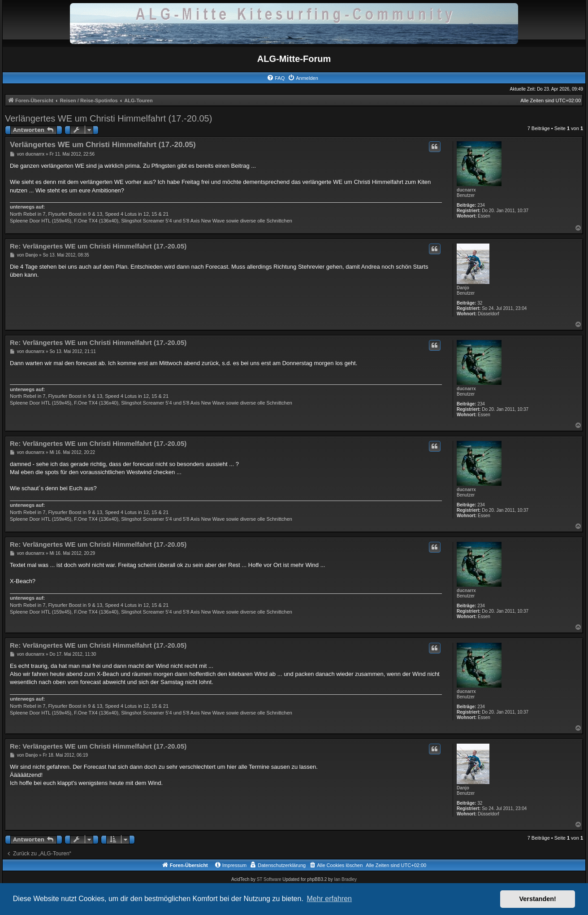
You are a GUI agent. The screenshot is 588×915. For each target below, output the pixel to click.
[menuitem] (276, 78)
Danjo (463, 288)
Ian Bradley (345, 879)
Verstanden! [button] (538, 899)
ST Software (269, 879)
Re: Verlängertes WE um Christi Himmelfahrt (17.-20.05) (98, 246)
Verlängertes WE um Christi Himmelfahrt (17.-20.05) (108, 118)
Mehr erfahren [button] (329, 899)
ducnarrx (466, 190)
